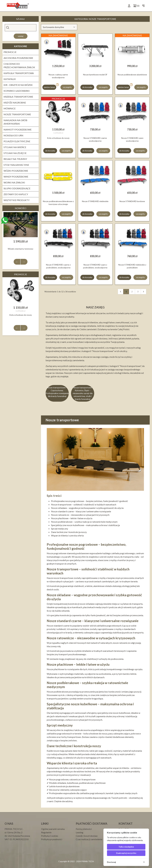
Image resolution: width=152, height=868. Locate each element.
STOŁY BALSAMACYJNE (16, 165)
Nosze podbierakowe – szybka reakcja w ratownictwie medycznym (84, 522)
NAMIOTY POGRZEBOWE (18, 130)
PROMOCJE (10, 52)
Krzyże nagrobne (15, 103)
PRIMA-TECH (87, 861)
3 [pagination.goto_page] (138, 292)
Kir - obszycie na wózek (18, 85)
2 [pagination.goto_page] (132, 292)
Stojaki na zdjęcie (15, 153)
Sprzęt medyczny (60, 529)
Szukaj (21, 36)
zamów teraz (49, 87)
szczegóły (67, 87)
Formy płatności (84, 829)
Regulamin (46, 832)
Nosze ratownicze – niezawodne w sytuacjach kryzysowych (80, 515)
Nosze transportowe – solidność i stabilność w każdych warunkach (84, 504)
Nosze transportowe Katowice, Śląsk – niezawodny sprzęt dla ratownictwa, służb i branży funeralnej (83, 393)
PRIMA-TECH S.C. (14, 829)
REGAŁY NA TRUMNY (15, 159)
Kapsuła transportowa (19, 73)
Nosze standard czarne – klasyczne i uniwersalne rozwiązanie (81, 511)
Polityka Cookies (50, 836)
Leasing (80, 832)
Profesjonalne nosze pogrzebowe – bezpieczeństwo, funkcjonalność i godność (89, 501)
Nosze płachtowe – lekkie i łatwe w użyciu (72, 518)
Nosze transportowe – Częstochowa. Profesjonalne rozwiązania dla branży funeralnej (57, 392)
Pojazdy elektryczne (17, 141)
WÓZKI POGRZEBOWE (16, 171)
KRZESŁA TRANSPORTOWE (18, 97)
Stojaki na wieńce (15, 147)
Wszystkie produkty (17, 200)
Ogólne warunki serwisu (53, 829)
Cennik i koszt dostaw (87, 836)
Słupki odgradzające (17, 188)
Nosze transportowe (17, 114)
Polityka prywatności (52, 839)
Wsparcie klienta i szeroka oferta (67, 535)
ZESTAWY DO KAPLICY (16, 194)
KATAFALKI (10, 79)
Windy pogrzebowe (16, 177)
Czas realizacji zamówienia (89, 839)
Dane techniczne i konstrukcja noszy (69, 532)
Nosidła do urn (13, 135)
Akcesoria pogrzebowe (18, 58)
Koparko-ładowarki (17, 91)
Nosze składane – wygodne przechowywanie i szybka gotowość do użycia (87, 508)
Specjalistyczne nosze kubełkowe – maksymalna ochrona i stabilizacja (85, 525)
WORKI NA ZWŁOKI (14, 182)
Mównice (10, 108)
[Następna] (144, 292)
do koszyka (87, 87)
